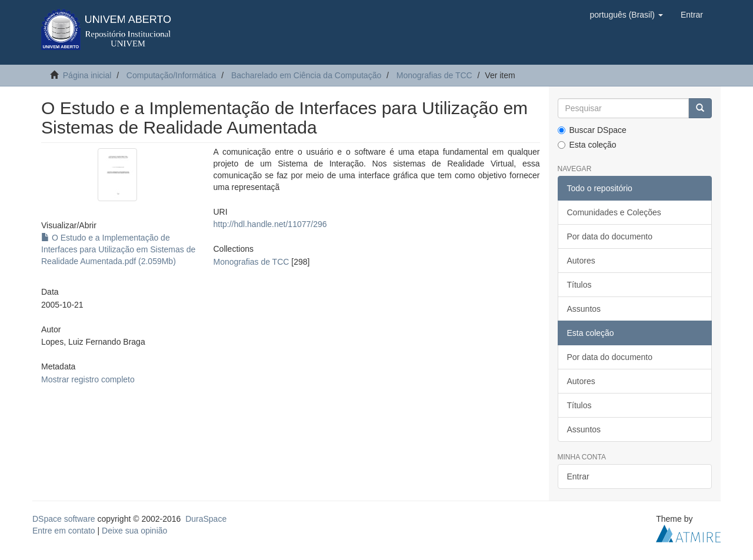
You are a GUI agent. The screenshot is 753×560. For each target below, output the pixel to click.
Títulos (579, 285)
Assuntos (584, 309)
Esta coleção (587, 145)
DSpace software (64, 519)
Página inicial (87, 75)
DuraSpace (206, 519)
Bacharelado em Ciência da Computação (306, 75)
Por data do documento (610, 236)
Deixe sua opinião (134, 531)
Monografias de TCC (434, 75)
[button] (626, 15)
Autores (581, 261)
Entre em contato (64, 531)
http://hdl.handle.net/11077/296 (270, 224)
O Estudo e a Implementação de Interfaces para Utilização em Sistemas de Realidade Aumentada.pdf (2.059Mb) (118, 249)
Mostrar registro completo (88, 379)
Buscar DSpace (592, 130)
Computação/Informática (171, 75)
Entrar (578, 476)
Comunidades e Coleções (614, 212)
